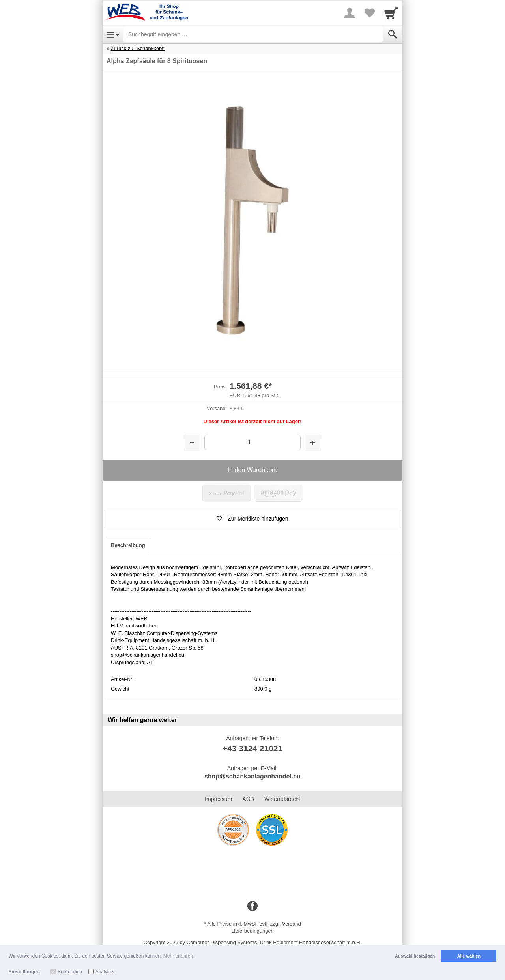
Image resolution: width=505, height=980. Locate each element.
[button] (252, 519)
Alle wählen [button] (469, 956)
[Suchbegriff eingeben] (253, 34)
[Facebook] (252, 906)
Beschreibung (128, 545)
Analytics (105, 972)
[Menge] (252, 442)
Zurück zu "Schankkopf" (138, 48)
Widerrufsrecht (282, 799)
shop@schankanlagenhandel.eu (252, 776)
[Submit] (393, 34)
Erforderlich (70, 972)
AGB (248, 799)
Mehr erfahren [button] (178, 956)
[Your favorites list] (369, 13)
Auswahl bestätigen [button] (415, 956)
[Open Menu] (113, 34)
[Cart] (391, 13)
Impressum (218, 799)
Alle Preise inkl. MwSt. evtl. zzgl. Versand (254, 924)
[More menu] (350, 13)
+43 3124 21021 (252, 748)
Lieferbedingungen (252, 931)
